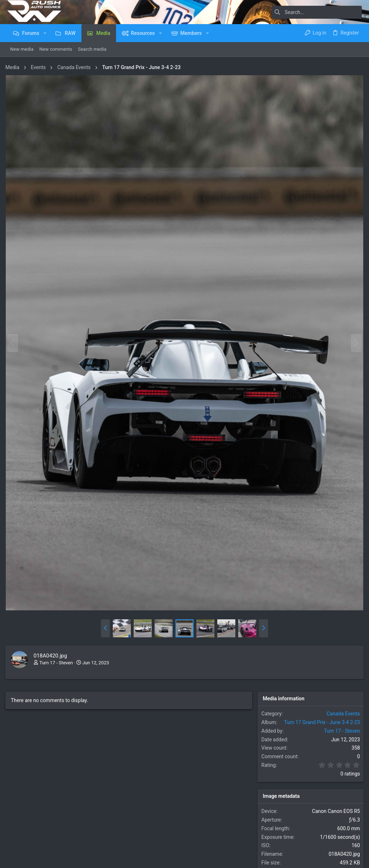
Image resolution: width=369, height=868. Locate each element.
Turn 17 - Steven (58, 657)
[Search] (317, 12)
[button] (45, 33)
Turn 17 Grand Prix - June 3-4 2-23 (320, 717)
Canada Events (342, 708)
